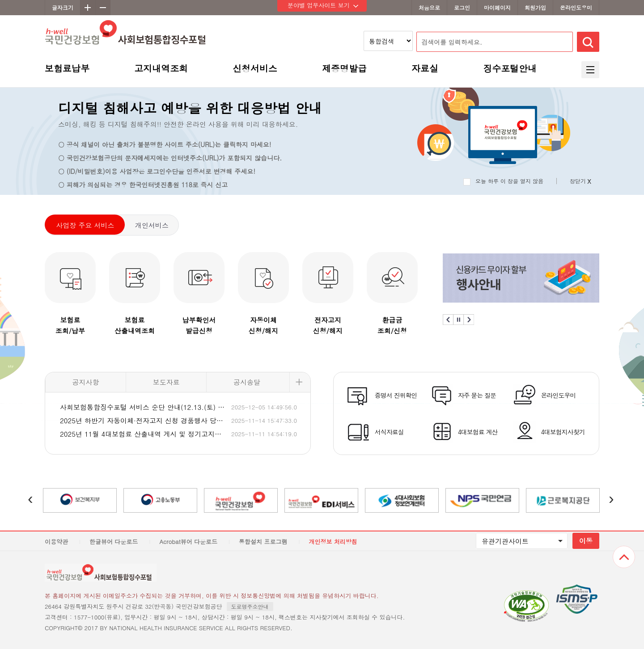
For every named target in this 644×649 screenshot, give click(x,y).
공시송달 (247, 382)
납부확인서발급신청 (199, 325)
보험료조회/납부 (70, 325)
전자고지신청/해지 (328, 325)
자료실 (425, 70)
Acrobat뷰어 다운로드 (188, 542)
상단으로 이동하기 (624, 557)
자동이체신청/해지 (263, 325)
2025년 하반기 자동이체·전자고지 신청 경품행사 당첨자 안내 (143, 420)
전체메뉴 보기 (590, 70)
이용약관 (56, 542)
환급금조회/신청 (392, 325)
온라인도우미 (576, 7)
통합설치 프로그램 (263, 542)
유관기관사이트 (505, 541)
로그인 (462, 7)
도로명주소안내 (250, 606)
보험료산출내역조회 (135, 325)
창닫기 (580, 181)
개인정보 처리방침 (333, 542)
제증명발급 (344, 70)
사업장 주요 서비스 (85, 225)
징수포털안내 (510, 70)
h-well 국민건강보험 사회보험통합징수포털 (126, 42)
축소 (103, 8)
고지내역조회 (161, 70)
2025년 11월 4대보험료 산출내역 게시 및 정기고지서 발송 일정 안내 (143, 434)
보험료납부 (67, 70)
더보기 (300, 382)
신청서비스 (255, 70)
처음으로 (429, 7)
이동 (586, 541)
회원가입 (535, 7)
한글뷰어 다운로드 (114, 542)
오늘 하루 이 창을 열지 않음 (509, 181)
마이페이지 (497, 7)
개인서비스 (152, 225)
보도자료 (166, 382)
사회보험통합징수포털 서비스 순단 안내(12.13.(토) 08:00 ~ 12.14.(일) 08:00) (143, 407)
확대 (88, 8)
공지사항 (86, 382)
